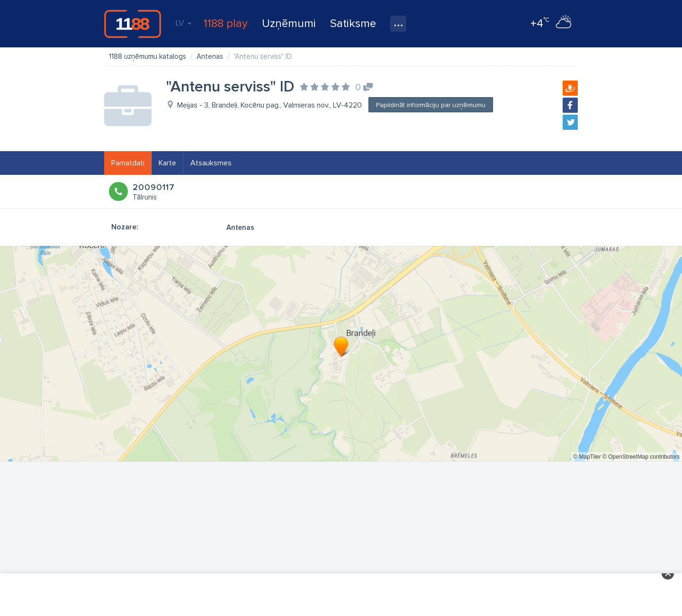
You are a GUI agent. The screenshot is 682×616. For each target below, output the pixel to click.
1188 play (226, 23)
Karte (167, 163)
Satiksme (353, 23)
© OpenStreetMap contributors (641, 457)
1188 (133, 24)
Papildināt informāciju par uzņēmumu (431, 105)
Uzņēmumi (289, 23)
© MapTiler (587, 457)
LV (183, 23)
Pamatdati (128, 163)
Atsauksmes (211, 163)
